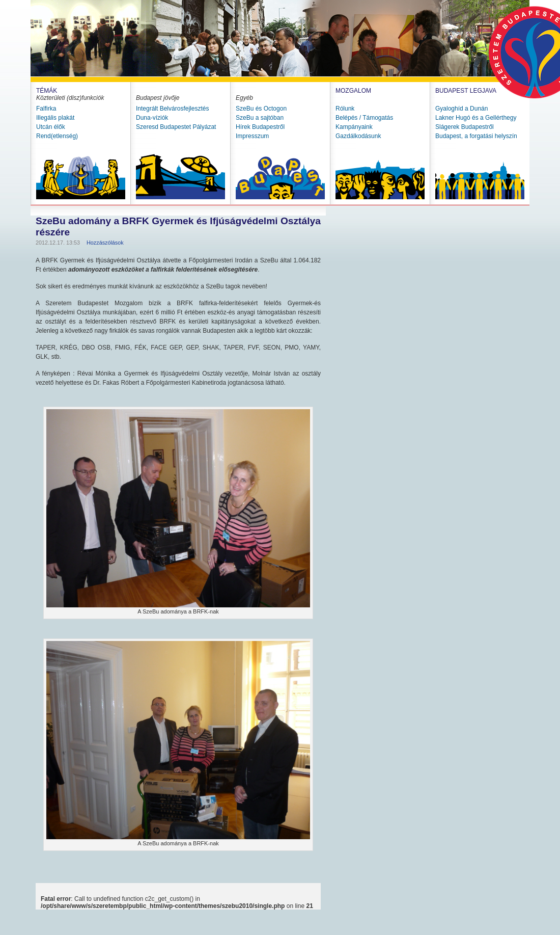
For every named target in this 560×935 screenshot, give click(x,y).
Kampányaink (354, 127)
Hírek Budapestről (260, 127)
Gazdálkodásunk (358, 136)
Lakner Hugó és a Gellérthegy (476, 118)
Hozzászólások (105, 243)
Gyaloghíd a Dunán (461, 109)
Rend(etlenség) (57, 136)
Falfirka (46, 109)
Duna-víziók (152, 118)
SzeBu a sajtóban (260, 118)
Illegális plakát (55, 118)
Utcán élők (51, 127)
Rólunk (345, 109)
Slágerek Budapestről (465, 127)
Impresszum (252, 136)
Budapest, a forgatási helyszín (476, 136)
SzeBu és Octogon (261, 109)
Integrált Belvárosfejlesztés (172, 109)
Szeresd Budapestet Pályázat (176, 127)
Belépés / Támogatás (364, 118)
